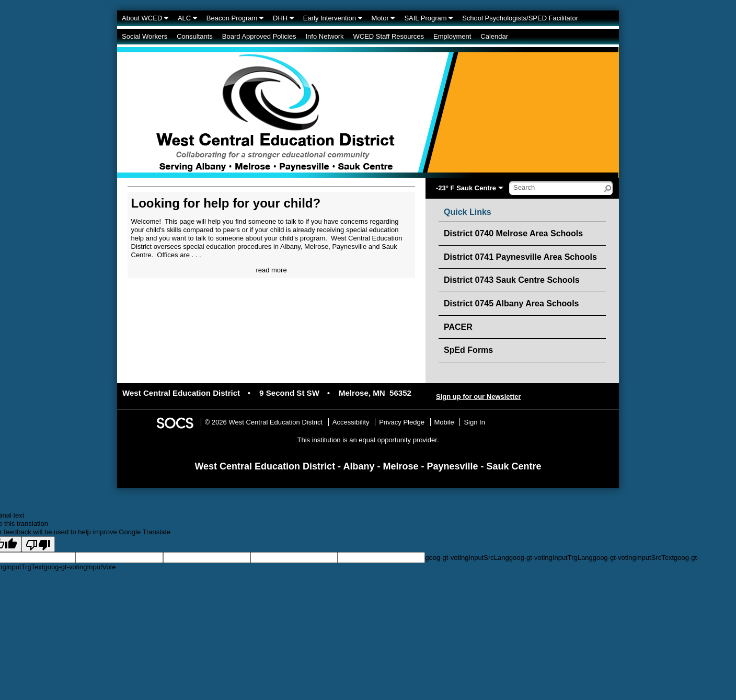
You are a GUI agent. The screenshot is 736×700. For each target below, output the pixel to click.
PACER (458, 327)
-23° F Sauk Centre (466, 188)
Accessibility (351, 422)
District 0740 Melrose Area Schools (513, 233)
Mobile (444, 422)
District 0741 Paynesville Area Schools (520, 257)
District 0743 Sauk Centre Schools (512, 280)
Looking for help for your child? (226, 203)
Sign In (474, 422)
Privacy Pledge (402, 422)
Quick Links (468, 212)
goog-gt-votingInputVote (79, 567)
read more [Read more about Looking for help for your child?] (271, 270)
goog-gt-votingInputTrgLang (551, 558)
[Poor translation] (38, 544)
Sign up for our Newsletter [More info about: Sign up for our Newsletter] (479, 397)
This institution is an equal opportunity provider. (368, 440)
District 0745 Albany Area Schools (511, 303)
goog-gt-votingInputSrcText (633, 558)
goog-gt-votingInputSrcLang (467, 558)
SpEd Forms (468, 350)
